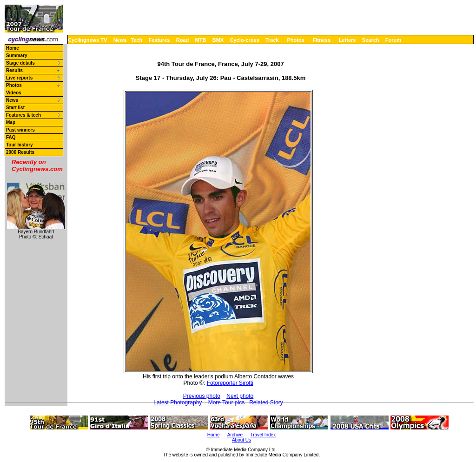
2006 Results (20, 152)
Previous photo (202, 396)
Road (183, 40)
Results (14, 70)
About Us (241, 440)
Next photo (240, 396)
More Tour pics (226, 403)
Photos (295, 40)
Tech (136, 40)
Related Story (266, 403)
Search (371, 40)
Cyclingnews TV (87, 40)
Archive (235, 435)
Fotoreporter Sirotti (230, 383)
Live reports (19, 78)
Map (11, 122)
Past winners (20, 130)
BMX (218, 40)
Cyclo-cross (245, 40)
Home (13, 48)
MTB (201, 40)
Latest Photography (178, 403)
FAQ (11, 137)
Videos (14, 93)
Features (159, 40)
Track (272, 40)
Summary (17, 56)
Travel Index (263, 435)
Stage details (20, 63)
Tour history (20, 145)
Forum (393, 40)
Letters (347, 40)
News (120, 40)
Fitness (321, 40)
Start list (15, 108)
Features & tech (23, 115)
